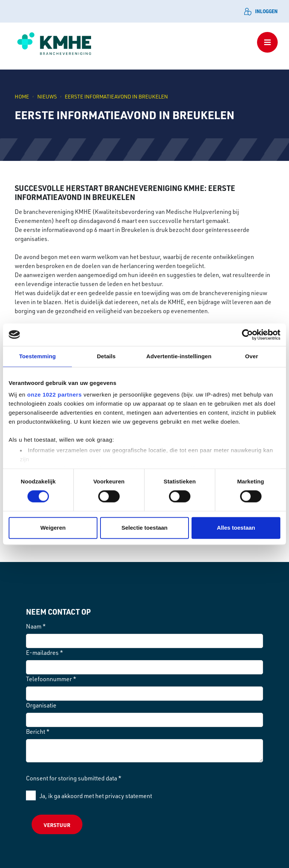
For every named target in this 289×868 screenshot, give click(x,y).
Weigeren (53, 528)
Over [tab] (252, 356)
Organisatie (41, 705)
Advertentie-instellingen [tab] (179, 356)
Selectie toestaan (145, 528)
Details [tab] (106, 356)
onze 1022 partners (54, 395)
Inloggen (261, 11)
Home (22, 96)
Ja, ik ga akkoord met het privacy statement (96, 796)
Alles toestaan (236, 528)
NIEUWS (47, 96)
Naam (36, 626)
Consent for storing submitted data (74, 778)
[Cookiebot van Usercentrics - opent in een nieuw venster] (247, 335)
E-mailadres (45, 653)
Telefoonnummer (51, 679)
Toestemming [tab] (38, 356)
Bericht (38, 732)
